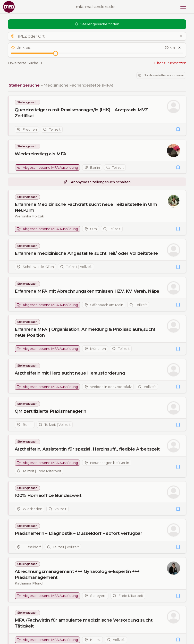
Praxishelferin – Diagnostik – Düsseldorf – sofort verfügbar (78, 533)
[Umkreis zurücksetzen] (180, 48)
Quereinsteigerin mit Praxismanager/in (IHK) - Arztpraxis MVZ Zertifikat (81, 113)
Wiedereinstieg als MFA (41, 154)
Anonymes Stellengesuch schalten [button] (97, 182)
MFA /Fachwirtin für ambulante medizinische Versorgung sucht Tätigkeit (84, 623)
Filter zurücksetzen (170, 63)
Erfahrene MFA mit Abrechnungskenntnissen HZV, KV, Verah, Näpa (87, 291)
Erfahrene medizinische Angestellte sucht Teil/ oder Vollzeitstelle (86, 253)
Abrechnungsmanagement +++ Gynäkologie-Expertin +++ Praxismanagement (77, 574)
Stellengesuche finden (97, 24)
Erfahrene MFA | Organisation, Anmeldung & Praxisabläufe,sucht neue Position (85, 332)
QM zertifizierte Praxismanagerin (50, 411)
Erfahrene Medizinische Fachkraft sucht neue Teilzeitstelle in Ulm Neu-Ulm (86, 207)
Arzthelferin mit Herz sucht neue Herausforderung (70, 373)
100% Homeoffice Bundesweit (48, 495)
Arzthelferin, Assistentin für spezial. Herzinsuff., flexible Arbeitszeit (87, 449)
